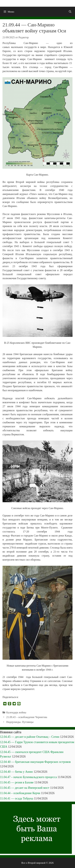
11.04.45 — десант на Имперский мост (25, 788)
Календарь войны (16, 712)
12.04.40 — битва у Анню (16, 772)
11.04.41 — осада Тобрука (17, 798)
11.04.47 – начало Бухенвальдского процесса (28, 777)
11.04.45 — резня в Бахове (17, 782)
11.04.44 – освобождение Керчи (20, 793)
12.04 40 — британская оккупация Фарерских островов (35, 762)
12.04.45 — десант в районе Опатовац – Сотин (30, 737)
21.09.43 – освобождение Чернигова (27, 717)
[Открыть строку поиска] (70, 12)
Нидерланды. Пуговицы (20, 722)
